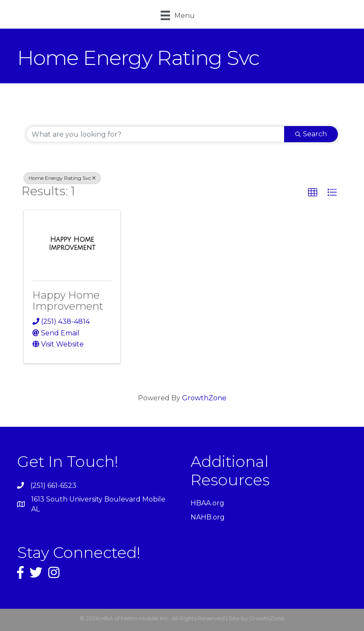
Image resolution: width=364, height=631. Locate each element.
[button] (313, 193)
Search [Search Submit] (311, 134)
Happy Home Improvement (68, 301)
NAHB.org (208, 517)
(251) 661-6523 (53, 486)
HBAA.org (207, 503)
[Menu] (178, 15)
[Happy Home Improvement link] (72, 244)
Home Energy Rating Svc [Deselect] (62, 178)
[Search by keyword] (155, 134)
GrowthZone (204, 398)
